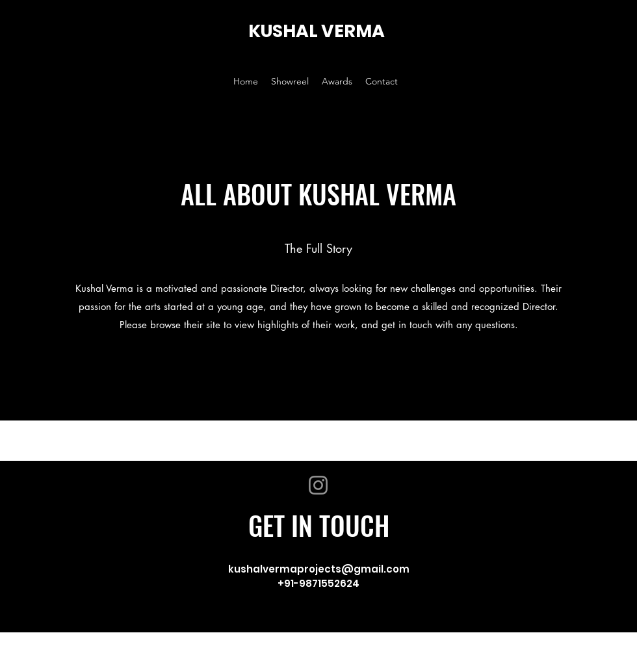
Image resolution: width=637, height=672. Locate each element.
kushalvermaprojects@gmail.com (319, 569)
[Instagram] (318, 485)
